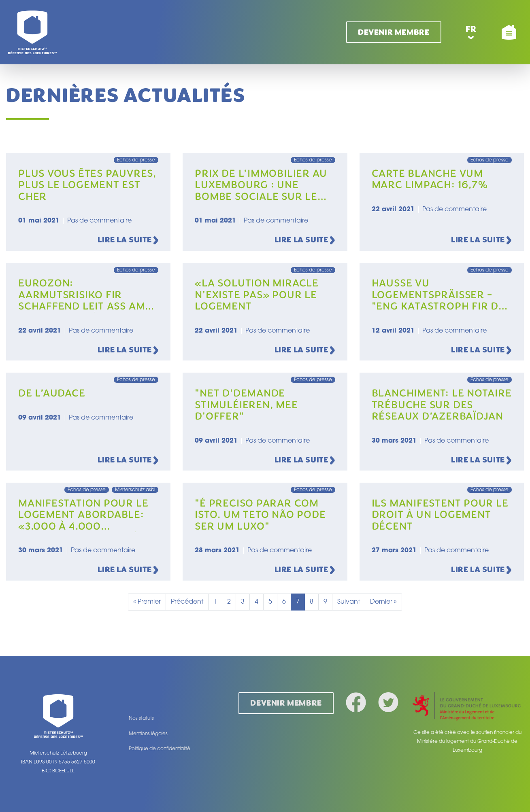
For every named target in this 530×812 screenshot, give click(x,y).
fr (471, 29)
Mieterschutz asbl (135, 490)
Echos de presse (136, 160)
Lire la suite (128, 240)
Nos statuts (141, 719)
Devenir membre (394, 32)
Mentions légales (148, 734)
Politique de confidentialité (160, 749)
